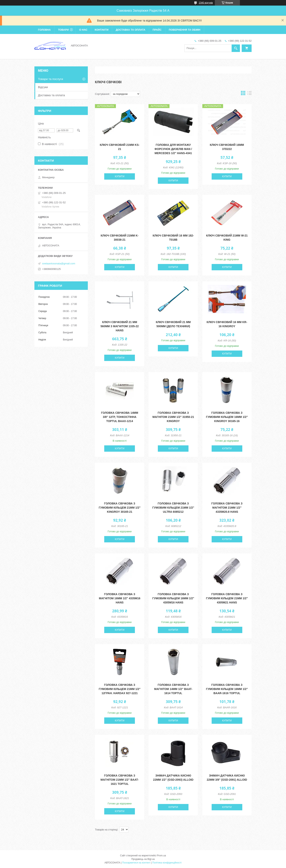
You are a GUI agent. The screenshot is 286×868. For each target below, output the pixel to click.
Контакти (102, 30)
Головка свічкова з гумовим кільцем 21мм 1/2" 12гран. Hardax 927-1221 (120, 689)
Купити (120, 176)
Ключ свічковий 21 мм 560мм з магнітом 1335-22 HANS (120, 326)
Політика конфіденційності (167, 863)
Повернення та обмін (185, 30)
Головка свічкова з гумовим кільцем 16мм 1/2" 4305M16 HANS (173, 598)
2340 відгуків (206, 3)
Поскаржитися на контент (136, 863)
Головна (44, 30)
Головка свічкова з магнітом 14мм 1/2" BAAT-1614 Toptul (173, 689)
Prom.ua (161, 856)
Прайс (157, 30)
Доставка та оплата (130, 30)
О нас (83, 30)
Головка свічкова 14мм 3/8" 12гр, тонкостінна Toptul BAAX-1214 (120, 417)
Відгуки (43, 87)
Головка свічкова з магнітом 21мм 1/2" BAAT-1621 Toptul (120, 780)
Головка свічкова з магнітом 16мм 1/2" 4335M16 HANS (120, 598)
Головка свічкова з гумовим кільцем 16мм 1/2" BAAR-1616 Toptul (227, 689)
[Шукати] (236, 48)
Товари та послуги (51, 79)
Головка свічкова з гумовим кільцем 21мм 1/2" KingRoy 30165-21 (120, 508)
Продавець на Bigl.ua (143, 859)
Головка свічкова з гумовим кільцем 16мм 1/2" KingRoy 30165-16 (227, 417)
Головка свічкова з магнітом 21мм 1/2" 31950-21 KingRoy (173, 417)
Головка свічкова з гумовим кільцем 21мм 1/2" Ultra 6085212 (173, 508)
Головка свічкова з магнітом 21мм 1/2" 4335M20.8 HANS (227, 508)
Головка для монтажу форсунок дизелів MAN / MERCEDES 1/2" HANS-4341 (173, 149)
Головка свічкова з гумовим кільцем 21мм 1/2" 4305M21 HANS (227, 598)
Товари (63, 30)
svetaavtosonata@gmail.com (59, 263)
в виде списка (249, 94)
